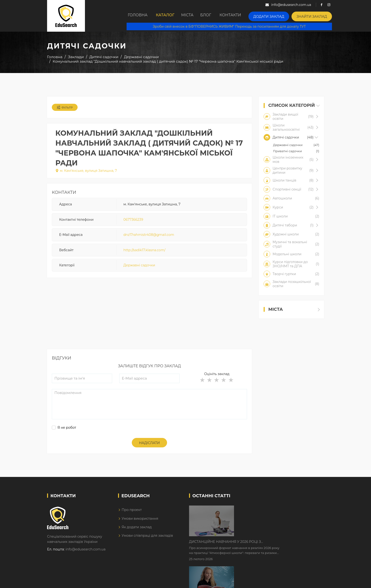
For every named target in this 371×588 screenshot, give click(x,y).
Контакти (245, 16)
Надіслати (150, 447)
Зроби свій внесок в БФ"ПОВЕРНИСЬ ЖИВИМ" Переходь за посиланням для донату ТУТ (233, 26)
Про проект (132, 514)
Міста (195, 16)
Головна (138, 16)
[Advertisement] (149, 321)
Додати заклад (281, 15)
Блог (218, 16)
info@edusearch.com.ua (86, 554)
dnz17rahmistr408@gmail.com (149, 238)
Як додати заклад (137, 532)
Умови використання (140, 523)
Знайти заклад (320, 15)
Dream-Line (314, 581)
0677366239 (133, 222)
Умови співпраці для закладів (147, 540)
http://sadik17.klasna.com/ (144, 253)
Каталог (168, 16)
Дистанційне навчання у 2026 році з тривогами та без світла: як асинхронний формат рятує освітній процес (271, 514)
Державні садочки (139, 268)
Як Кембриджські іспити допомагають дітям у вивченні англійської (276, 544)
